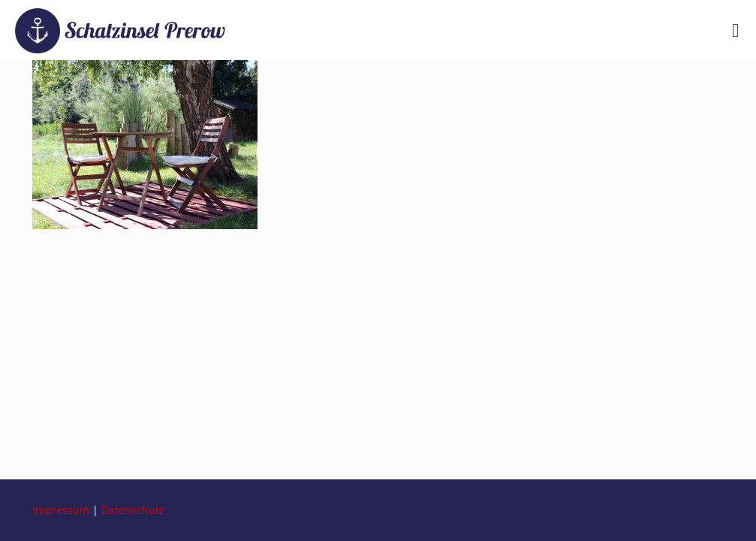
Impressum (61, 510)
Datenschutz (133, 510)
